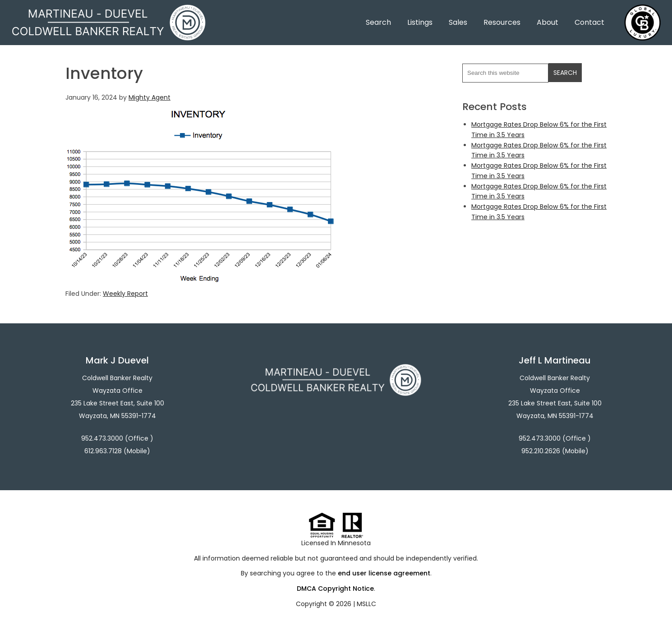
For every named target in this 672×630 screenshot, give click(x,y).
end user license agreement (384, 573)
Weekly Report (125, 294)
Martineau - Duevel (109, 10)
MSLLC (366, 604)
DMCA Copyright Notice (335, 589)
